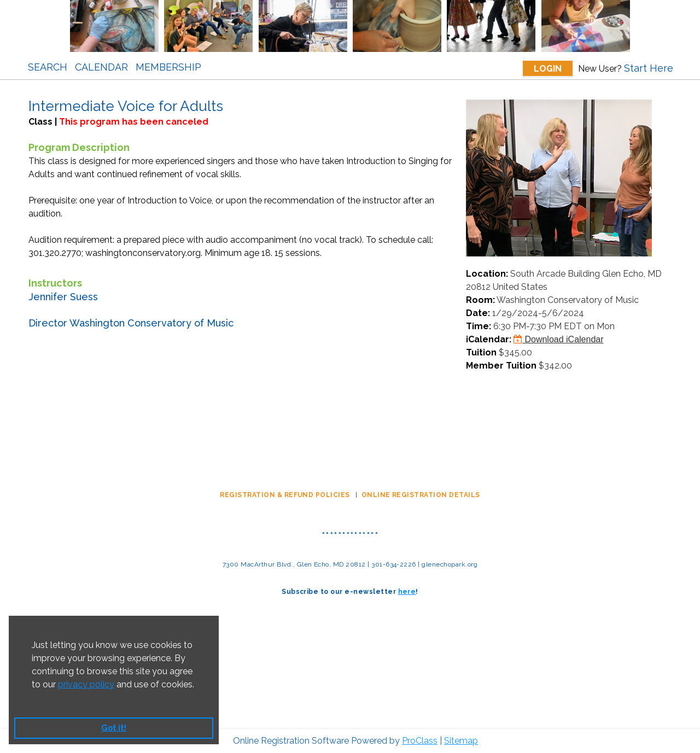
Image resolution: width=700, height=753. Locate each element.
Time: (479, 326)
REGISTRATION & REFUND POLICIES (286, 495)
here (407, 592)
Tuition (481, 352)
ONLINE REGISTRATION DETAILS (421, 495)
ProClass (420, 741)
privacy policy (86, 684)
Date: (478, 313)
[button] (33, 698)
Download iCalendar (559, 339)
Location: (487, 274)
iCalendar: (489, 339)
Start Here (649, 68)
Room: (480, 300)
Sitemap (461, 741)
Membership (168, 67)
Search (48, 67)
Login (548, 69)
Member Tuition (501, 366)
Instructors (55, 283)
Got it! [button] (114, 728)
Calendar (101, 67)
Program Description (79, 147)
